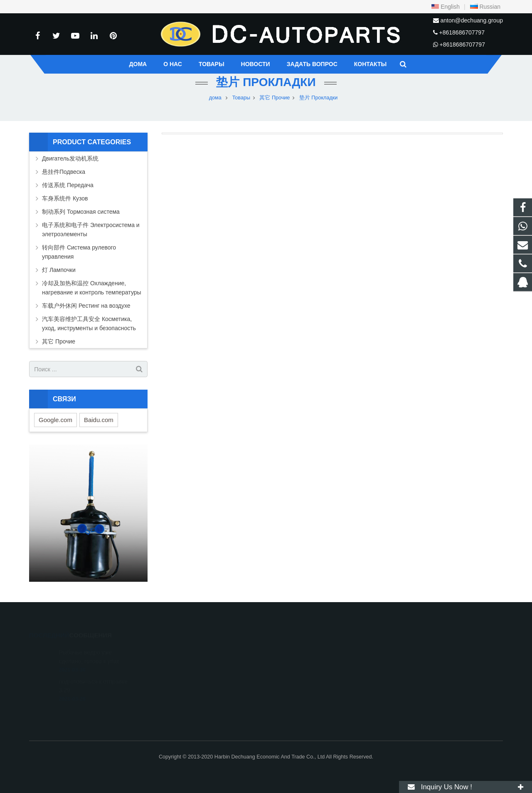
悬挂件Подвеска (64, 172)
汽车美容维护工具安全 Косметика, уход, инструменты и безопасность (89, 324)
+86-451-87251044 (303, 675)
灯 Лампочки (59, 270)
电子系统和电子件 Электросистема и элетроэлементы (91, 230)
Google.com (55, 420)
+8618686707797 (462, 32)
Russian (485, 7)
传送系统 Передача (68, 185)
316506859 (295, 651)
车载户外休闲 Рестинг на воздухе (86, 306)
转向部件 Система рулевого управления (79, 252)
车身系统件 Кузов (65, 198)
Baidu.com (99, 420)
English (446, 7)
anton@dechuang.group (472, 20)
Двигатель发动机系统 (70, 158)
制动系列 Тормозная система (81, 212)
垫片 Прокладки (266, 82)
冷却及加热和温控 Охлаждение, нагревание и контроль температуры (92, 288)
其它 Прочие (59, 341)
